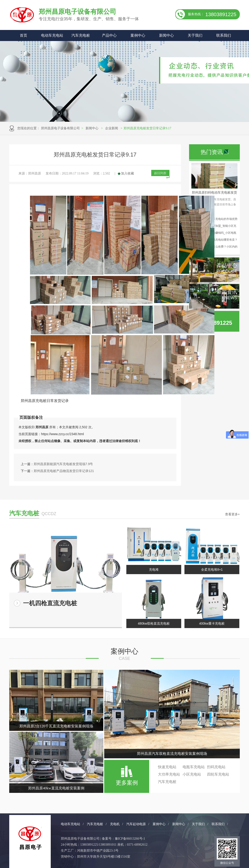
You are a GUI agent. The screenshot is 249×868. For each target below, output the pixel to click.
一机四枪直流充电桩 (50, 603)
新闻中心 (166, 35)
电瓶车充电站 (194, 767)
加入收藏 (127, 173)
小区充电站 (192, 774)
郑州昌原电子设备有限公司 (60, 128)
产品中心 (109, 35)
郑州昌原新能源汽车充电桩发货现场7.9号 (63, 464)
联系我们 (224, 35)
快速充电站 (167, 767)
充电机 (115, 824)
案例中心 (138, 35)
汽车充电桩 (81, 35)
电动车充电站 (52, 35)
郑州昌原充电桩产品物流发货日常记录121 (64, 471)
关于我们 (195, 35)
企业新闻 (112, 128)
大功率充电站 (169, 774)
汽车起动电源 (136, 824)
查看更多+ (232, 514)
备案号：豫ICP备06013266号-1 (123, 839)
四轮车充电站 (218, 774)
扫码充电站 (216, 767)
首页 (24, 35)
